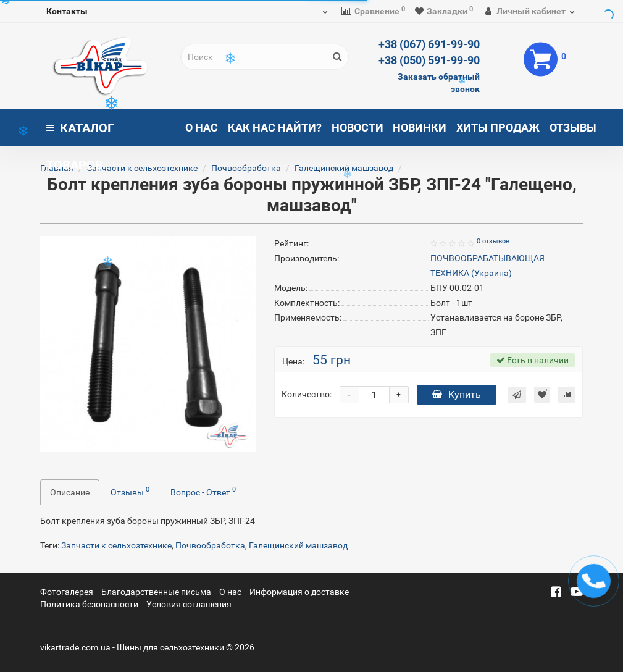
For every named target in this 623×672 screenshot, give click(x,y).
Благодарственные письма (156, 592)
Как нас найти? (275, 128)
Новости (357, 128)
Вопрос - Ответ (203, 491)
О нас (202, 128)
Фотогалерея (67, 592)
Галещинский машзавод (298, 545)
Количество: (307, 394)
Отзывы (573, 128)
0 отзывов (493, 241)
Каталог (80, 133)
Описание (70, 492)
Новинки (420, 128)
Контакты (67, 11)
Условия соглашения (189, 604)
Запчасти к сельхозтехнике (142, 168)
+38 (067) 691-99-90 (429, 44)
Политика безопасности (89, 604)
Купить (457, 394)
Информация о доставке (299, 592)
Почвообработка (246, 168)
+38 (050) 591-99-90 (429, 60)
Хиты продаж (498, 128)
